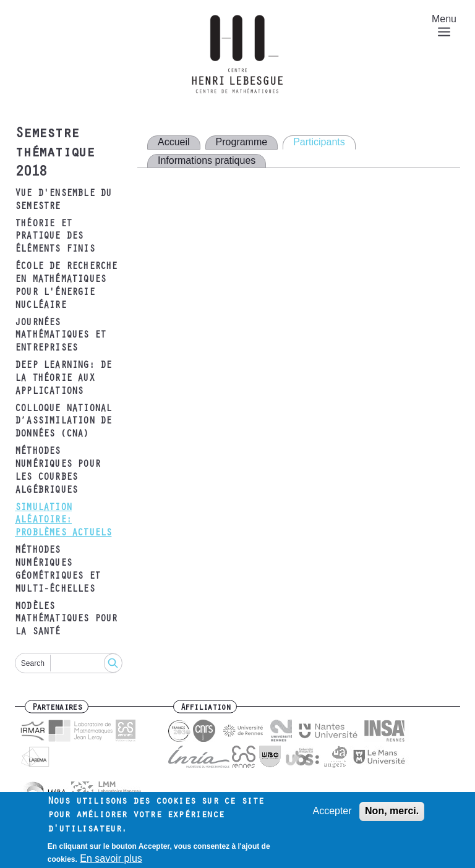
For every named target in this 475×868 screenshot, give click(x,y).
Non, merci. (392, 815)
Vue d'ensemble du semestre (63, 201)
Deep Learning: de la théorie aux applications (63, 379)
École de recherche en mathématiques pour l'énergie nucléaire (66, 286)
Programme (242, 142)
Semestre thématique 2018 (54, 154)
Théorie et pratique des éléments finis (55, 237)
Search (33, 663)
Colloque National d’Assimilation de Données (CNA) (63, 422)
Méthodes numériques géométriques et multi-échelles (58, 570)
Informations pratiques (207, 160)
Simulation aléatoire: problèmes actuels (63, 521)
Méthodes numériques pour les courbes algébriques (58, 471)
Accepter (332, 815)
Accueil (174, 142)
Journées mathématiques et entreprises (60, 336)
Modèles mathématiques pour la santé (66, 620)
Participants (319, 142)
